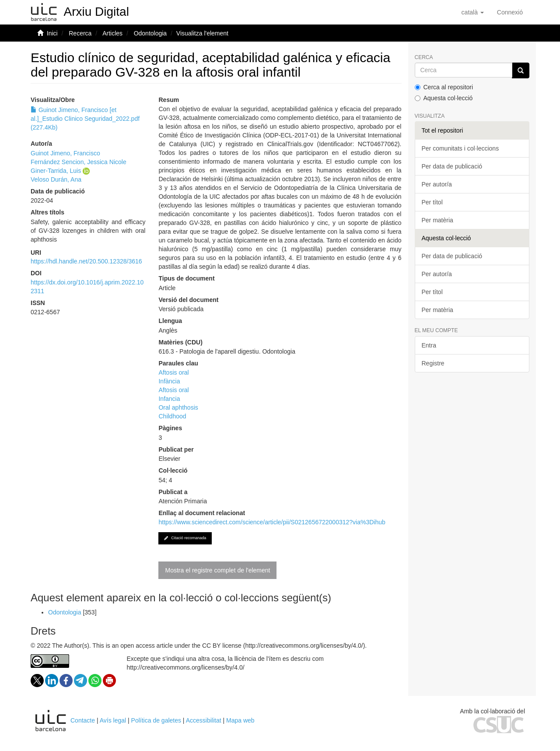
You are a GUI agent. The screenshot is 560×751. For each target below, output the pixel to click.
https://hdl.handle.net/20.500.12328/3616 (86, 261)
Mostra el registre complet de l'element (217, 570)
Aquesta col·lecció (444, 98)
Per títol (432, 202)
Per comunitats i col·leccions (460, 148)
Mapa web (240, 720)
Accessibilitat (204, 720)
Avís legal (113, 720)
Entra (429, 345)
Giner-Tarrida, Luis (56, 171)
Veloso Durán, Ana (56, 179)
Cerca (424, 58)
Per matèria (437, 220)
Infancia (169, 399)
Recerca (80, 33)
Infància (169, 381)
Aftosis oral (173, 372)
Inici (52, 33)
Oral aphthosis (178, 407)
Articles (112, 33)
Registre (433, 363)
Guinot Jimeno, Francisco (65, 153)
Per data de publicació (452, 166)
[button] (473, 12)
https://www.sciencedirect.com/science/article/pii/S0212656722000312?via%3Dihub (272, 522)
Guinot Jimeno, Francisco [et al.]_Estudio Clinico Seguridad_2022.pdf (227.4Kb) (85, 119)
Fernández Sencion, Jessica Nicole (79, 162)
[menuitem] (510, 12)
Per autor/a (437, 184)
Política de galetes (156, 720)
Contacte (83, 720)
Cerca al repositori (444, 87)
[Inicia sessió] (510, 12)
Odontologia (150, 33)
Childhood (172, 416)
